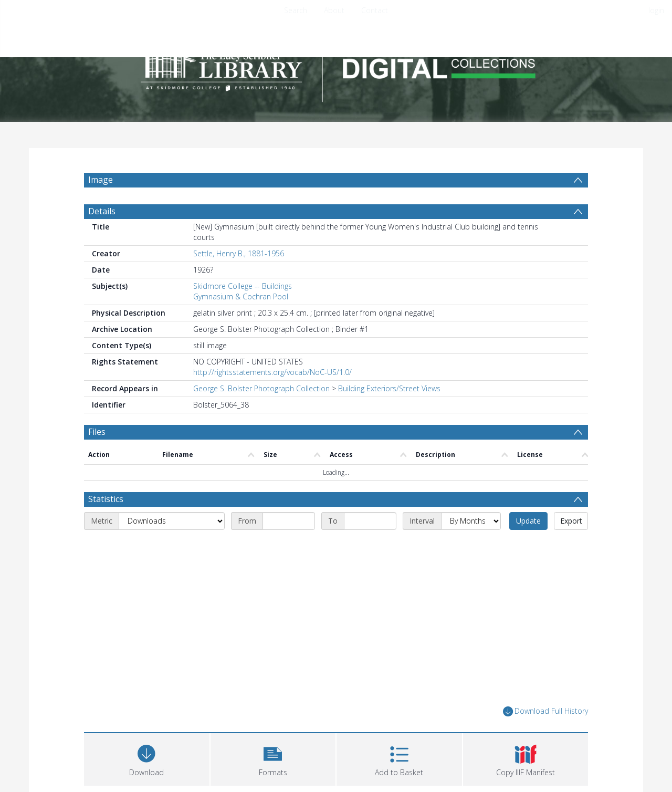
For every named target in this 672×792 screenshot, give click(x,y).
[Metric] (172, 521)
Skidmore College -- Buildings (243, 286)
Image (101, 180)
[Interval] (471, 521)
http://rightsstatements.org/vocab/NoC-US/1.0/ (272, 372)
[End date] (370, 521)
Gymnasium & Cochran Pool (241, 296)
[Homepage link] (336, 66)
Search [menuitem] (296, 10)
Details (102, 211)
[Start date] (289, 521)
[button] (273, 758)
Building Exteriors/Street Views (389, 388)
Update (528, 521)
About (334, 10)
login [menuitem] (656, 10)
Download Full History (545, 711)
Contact (375, 10)
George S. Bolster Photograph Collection (261, 388)
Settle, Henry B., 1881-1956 (239, 253)
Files (97, 432)
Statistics (106, 499)
